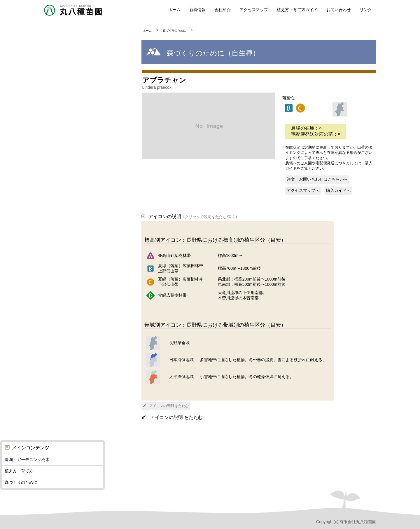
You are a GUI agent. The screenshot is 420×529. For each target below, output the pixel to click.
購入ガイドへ (338, 190)
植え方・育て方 (19, 471)
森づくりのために (174, 31)
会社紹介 (223, 10)
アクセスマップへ (303, 190)
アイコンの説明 (190, 216)
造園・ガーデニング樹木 (27, 460)
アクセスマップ (254, 10)
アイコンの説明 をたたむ (166, 406)
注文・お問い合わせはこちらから (317, 179)
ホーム (174, 10)
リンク (366, 10)
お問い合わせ (339, 10)
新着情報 (197, 10)
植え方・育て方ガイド (297, 10)
